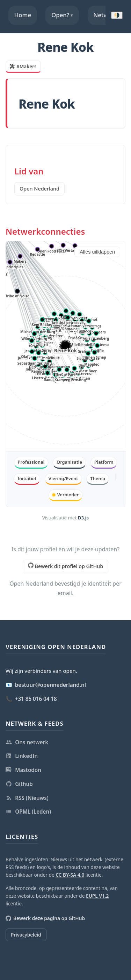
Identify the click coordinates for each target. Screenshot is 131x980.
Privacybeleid (26, 935)
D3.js (83, 518)
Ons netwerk (27, 742)
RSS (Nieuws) (27, 798)
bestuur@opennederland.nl (50, 685)
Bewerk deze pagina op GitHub (45, 918)
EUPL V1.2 (97, 896)
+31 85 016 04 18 (36, 699)
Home (23, 15)
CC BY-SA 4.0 (70, 875)
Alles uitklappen (97, 252)
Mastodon (23, 770)
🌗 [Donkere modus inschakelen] (117, 15)
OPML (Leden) (28, 812)
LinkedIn (22, 756)
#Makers (23, 66)
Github (19, 784)
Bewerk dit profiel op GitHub (65, 566)
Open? (62, 15)
